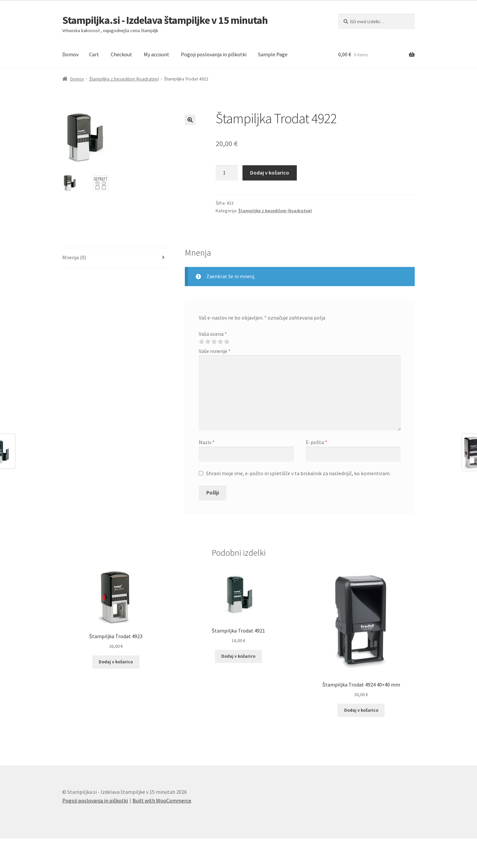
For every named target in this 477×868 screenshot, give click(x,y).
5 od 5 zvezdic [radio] (227, 342)
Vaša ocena (213, 334)
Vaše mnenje (215, 351)
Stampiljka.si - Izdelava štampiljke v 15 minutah (165, 20)
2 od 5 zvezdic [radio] (208, 342)
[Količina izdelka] (227, 173)
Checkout (121, 54)
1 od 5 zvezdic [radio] (201, 342)
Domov (70, 54)
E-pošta (317, 442)
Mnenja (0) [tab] (74, 257)
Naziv (207, 442)
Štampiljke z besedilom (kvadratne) (124, 79)
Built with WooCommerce (162, 800)
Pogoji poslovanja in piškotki (214, 54)
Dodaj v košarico (270, 173)
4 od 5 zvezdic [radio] (220, 342)
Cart (94, 54)
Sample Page (273, 54)
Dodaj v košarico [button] (116, 662)
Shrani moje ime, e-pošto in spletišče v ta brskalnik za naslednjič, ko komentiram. (298, 473)
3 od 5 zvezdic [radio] (214, 342)
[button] (190, 120)
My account (157, 54)
